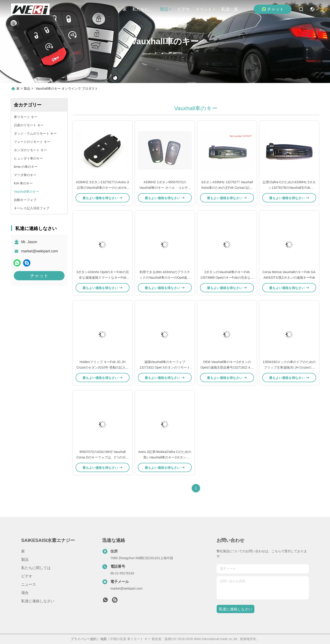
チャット (273, 9)
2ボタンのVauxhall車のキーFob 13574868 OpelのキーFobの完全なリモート (227, 278)
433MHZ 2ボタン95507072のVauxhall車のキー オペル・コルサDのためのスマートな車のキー (165, 188)
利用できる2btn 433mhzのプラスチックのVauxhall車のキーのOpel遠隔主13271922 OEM (165, 278)
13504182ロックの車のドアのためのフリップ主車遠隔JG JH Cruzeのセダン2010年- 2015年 (289, 367)
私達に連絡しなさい (232, 9)
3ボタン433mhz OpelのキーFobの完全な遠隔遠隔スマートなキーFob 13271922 (102, 278)
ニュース (29, 584)
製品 (166, 9)
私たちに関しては (143, 9)
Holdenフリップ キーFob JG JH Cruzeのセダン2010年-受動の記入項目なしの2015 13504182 (102, 367)
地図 (103, 639)
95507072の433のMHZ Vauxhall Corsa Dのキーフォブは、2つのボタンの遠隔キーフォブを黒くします (102, 457)
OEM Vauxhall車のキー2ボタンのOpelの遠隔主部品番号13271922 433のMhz (227, 367)
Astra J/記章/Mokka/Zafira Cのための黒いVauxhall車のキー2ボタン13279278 (165, 457)
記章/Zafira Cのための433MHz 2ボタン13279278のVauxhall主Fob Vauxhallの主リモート (289, 188)
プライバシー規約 (84, 639)
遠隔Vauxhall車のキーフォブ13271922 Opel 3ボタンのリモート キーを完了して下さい (165, 367)
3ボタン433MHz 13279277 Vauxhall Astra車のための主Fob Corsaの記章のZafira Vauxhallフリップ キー (227, 188)
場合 (25, 593)
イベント (206, 9)
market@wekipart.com (40, 251)
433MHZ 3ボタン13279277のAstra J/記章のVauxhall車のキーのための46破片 (102, 188)
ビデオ (184, 9)
